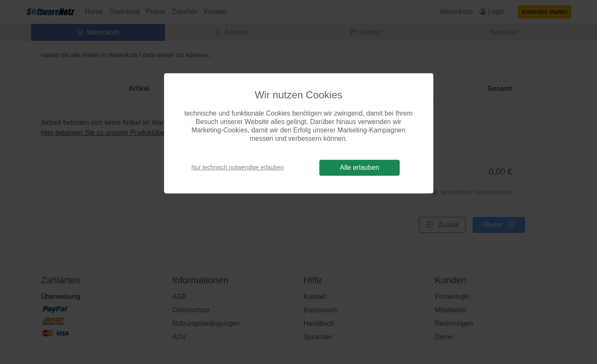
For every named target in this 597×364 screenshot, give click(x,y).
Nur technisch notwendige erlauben (237, 167)
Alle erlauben (360, 167)
